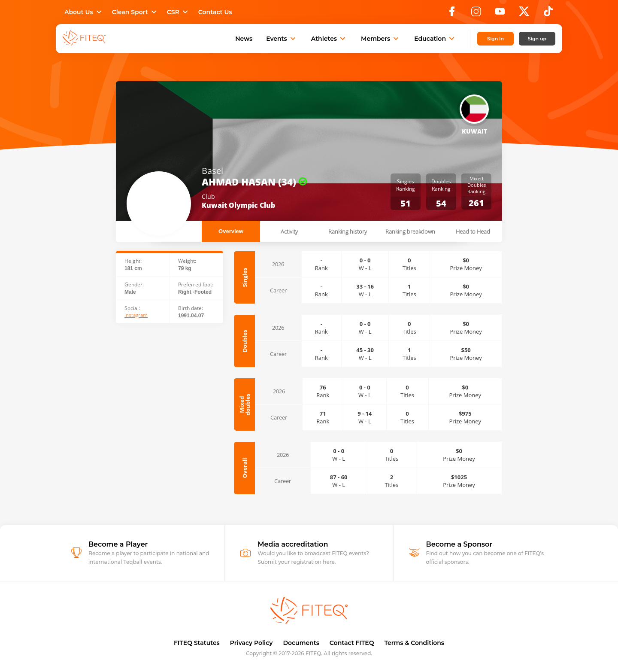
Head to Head (473, 231)
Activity (289, 231)
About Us (84, 12)
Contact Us (215, 12)
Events (282, 39)
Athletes (329, 39)
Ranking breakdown (410, 231)
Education (435, 39)
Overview (231, 231)
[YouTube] (500, 14)
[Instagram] (476, 14)
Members (381, 39)
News (244, 39)
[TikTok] (548, 14)
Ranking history (348, 231)
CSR (178, 12)
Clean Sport (135, 12)
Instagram (136, 315)
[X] (524, 14)
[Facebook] (452, 14)
